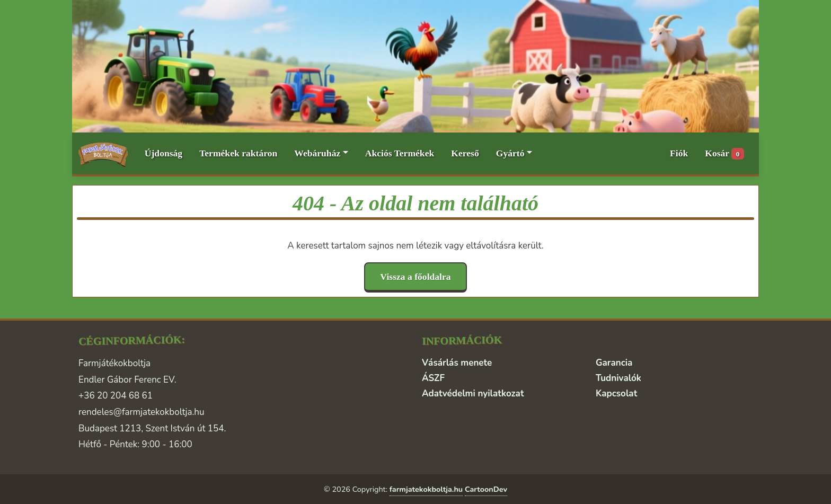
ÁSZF (433, 378)
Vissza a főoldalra (415, 277)
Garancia (614, 363)
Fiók (679, 153)
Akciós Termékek (400, 153)
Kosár (724, 154)
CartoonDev (486, 489)
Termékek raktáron (238, 153)
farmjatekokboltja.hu (426, 489)
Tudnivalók (618, 378)
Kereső (465, 153)
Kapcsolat (616, 394)
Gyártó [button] (510, 153)
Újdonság (163, 153)
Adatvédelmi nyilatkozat (473, 394)
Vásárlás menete (457, 363)
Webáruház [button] (317, 153)
